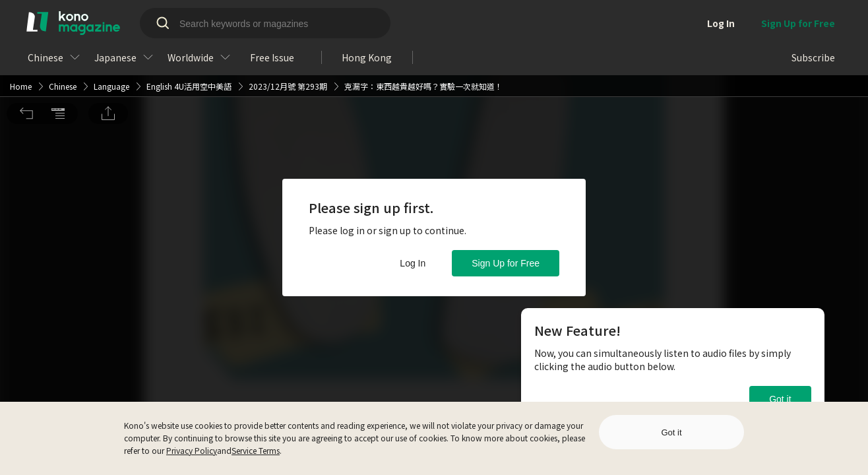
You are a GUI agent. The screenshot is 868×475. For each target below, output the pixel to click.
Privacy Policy (192, 450)
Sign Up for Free (506, 263)
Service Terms (256, 450)
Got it (780, 399)
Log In (413, 263)
